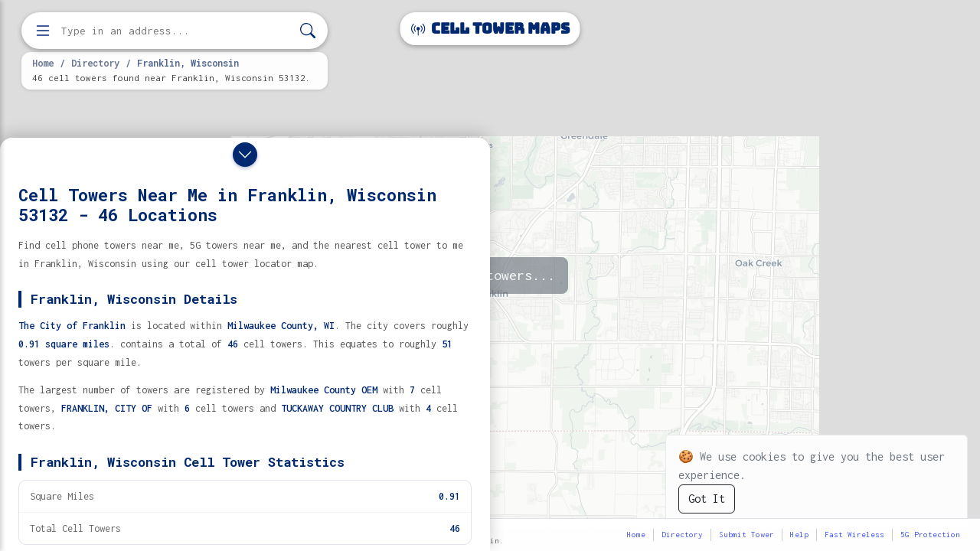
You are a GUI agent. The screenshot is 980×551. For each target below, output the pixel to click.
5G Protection (930, 535)
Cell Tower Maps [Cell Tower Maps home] (490, 29)
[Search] (308, 31)
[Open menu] (43, 31)
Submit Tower (746, 535)
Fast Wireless (854, 535)
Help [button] (799, 535)
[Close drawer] (245, 155)
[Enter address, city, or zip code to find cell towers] (176, 31)
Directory (95, 63)
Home (43, 63)
